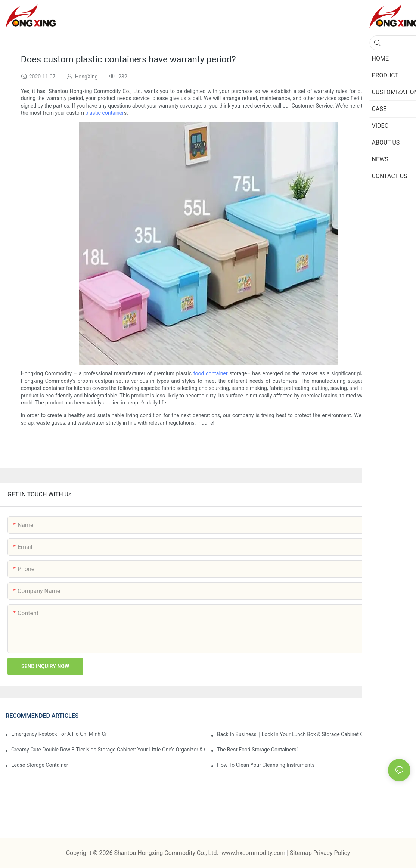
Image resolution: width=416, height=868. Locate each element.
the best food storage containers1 (258, 750)
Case (383, 716)
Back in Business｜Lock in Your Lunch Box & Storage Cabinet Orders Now (302, 734)
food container (211, 373)
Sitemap (302, 853)
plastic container (105, 113)
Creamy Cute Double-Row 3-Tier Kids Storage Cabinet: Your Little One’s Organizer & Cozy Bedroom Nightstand (108, 750)
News (401, 716)
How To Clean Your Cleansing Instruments (266, 765)
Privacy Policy (332, 853)
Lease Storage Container (40, 765)
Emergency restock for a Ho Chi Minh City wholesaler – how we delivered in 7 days (59, 734)
